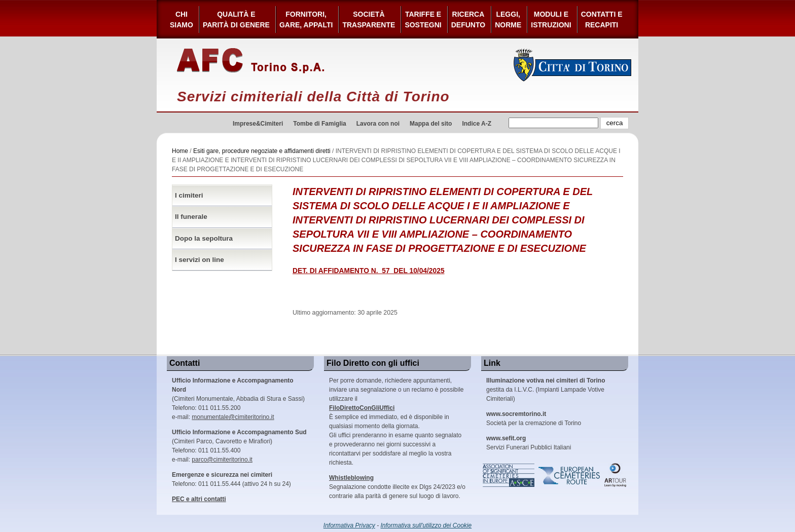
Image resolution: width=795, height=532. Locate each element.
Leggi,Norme (508, 20)
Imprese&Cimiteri (258, 124)
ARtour (616, 475)
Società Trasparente (369, 20)
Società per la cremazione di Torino (534, 419)
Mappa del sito (431, 124)
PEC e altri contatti (199, 499)
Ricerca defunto (468, 20)
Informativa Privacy (349, 525)
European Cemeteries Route (570, 475)
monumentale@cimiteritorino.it (233, 417)
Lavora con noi (378, 124)
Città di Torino (573, 65)
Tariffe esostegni (423, 20)
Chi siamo (182, 20)
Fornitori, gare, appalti (306, 20)
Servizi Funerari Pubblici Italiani (529, 443)
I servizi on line (200, 260)
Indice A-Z (477, 124)
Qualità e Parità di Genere (236, 20)
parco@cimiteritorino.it (222, 460)
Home (180, 151)
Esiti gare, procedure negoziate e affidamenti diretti (262, 151)
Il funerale (191, 217)
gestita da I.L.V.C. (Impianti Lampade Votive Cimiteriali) (546, 390)
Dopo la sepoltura (204, 238)
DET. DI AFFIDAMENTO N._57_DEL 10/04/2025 (369, 271)
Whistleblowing (351, 478)
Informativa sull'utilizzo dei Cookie (426, 525)
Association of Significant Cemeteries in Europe (509, 475)
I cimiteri (189, 195)
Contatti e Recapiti (602, 20)
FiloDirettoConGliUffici (362, 408)
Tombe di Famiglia (319, 124)
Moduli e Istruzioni (551, 20)
